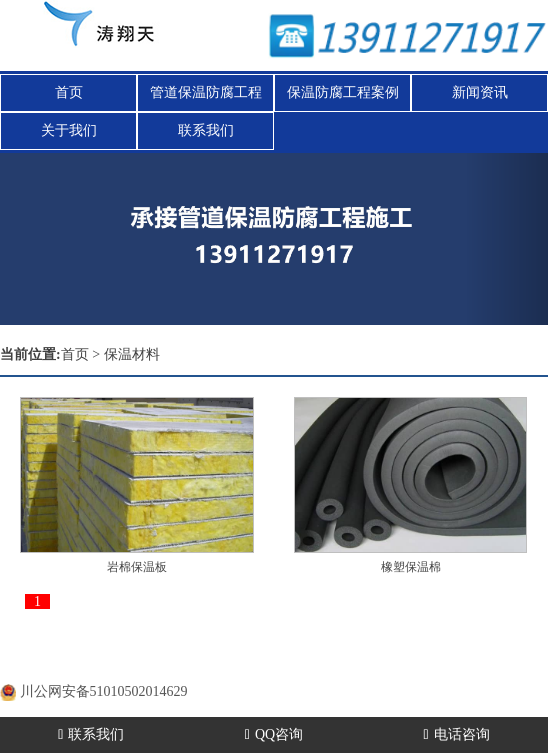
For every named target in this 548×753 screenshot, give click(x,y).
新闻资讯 (480, 92)
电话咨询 (457, 734)
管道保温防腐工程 (206, 92)
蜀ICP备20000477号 (117, 666)
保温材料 (132, 354)
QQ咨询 (274, 734)
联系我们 (206, 130)
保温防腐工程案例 (343, 92)
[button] (507, 238)
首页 (69, 92)
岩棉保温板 (137, 567)
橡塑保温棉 (411, 567)
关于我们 (69, 130)
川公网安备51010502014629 (104, 691)
